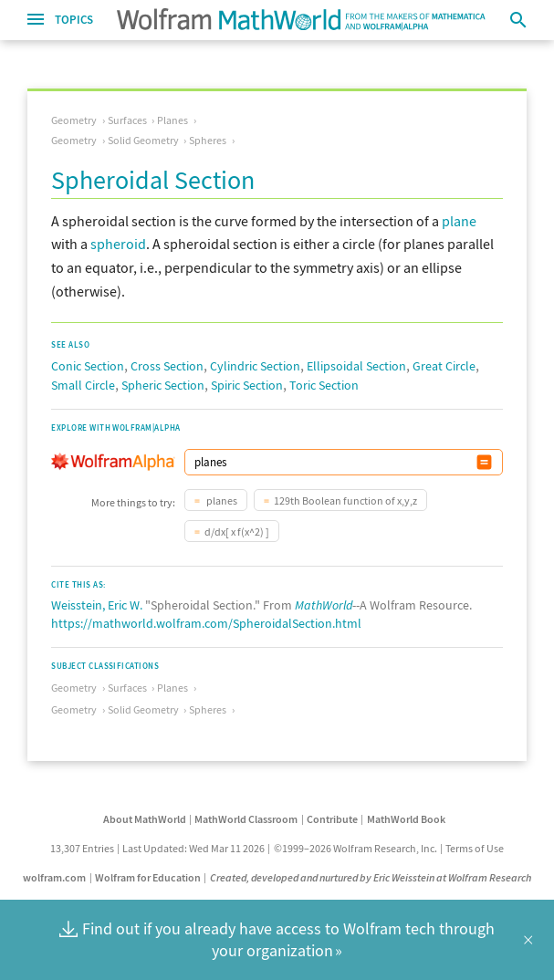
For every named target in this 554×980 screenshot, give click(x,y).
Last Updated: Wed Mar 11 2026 (193, 848)
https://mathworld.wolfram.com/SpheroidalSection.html (206, 623)
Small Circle (83, 385)
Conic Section (88, 366)
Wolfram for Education (148, 877)
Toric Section (324, 385)
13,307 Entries (82, 848)
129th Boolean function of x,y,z (345, 500)
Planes (172, 120)
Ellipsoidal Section (356, 366)
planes (221, 500)
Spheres (208, 140)
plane (459, 221)
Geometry (74, 120)
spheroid (118, 244)
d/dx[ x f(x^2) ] (237, 532)
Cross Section (167, 366)
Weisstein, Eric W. (97, 605)
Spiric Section (247, 385)
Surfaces (127, 120)
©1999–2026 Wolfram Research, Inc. (355, 848)
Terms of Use (475, 848)
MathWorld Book (406, 819)
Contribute (332, 819)
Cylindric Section (255, 366)
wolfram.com (54, 877)
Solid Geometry (143, 140)
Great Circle (444, 366)
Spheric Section (163, 385)
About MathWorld (145, 819)
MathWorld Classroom (246, 819)
